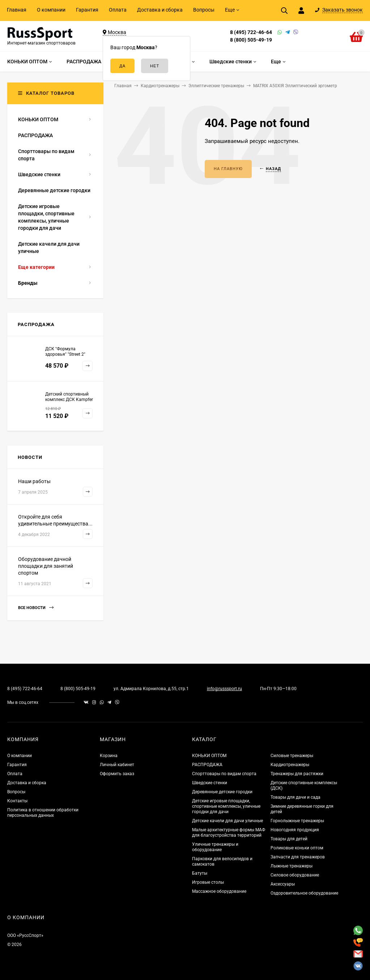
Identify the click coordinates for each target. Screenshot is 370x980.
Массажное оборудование (219, 891)
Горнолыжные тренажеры (297, 821)
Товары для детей (289, 839)
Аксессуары (283, 884)
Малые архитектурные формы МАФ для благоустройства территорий (229, 833)
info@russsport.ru (224, 689)
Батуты (200, 873)
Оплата (118, 10)
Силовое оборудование (295, 875)
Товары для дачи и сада (295, 797)
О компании (51, 10)
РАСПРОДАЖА (207, 765)
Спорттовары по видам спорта (224, 774)
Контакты (17, 801)
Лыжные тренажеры (292, 866)
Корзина (109, 756)
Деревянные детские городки (222, 792)
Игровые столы (208, 882)
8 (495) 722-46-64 (251, 32)
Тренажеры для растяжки (297, 774)
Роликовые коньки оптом (297, 848)
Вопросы (204, 10)
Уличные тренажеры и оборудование (215, 847)
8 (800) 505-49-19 (251, 40)
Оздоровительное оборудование (304, 893)
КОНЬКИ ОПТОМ (209, 756)
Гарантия (87, 10)
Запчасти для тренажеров (298, 857)
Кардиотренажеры (290, 765)
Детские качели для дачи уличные (227, 821)
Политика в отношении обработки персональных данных (43, 813)
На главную (228, 169)
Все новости (36, 608)
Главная (17, 10)
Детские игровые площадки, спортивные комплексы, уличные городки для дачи (226, 806)
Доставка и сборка (160, 10)
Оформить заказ (117, 774)
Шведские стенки (210, 783)
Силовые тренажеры (292, 756)
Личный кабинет (117, 765)
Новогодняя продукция (295, 830)
